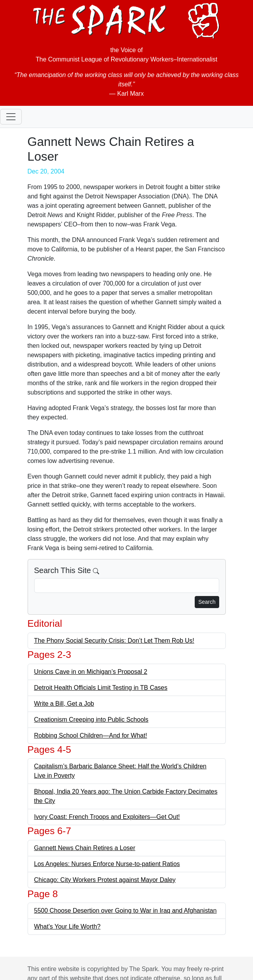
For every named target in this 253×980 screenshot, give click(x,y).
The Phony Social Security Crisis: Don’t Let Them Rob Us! (114, 641)
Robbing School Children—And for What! (91, 735)
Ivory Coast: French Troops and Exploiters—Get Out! (107, 817)
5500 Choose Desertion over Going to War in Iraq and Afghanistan (126, 911)
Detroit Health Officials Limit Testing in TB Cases (101, 688)
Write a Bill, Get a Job (64, 704)
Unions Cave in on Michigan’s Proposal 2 (91, 672)
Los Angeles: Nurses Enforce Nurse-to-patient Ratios (107, 864)
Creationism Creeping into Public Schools (91, 720)
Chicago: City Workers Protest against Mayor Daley (105, 880)
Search (207, 602)
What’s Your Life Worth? (67, 927)
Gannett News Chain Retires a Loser (85, 848)
